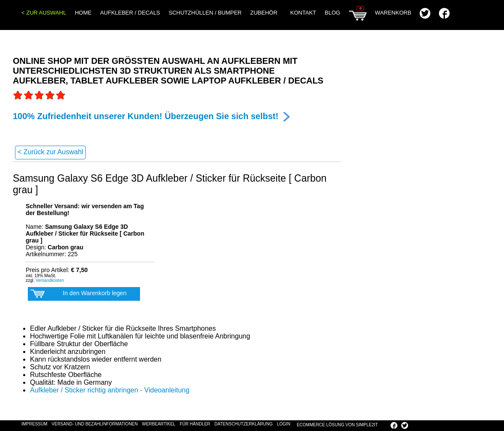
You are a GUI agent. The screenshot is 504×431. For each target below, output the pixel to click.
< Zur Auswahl (44, 13)
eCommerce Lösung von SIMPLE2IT (337, 425)
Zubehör (264, 13)
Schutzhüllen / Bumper (205, 13)
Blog (332, 13)
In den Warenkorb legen (78, 295)
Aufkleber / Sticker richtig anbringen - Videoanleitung (110, 390)
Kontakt (303, 13)
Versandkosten (50, 280)
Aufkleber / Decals (130, 13)
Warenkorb (380, 15)
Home (83, 13)
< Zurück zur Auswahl (50, 152)
